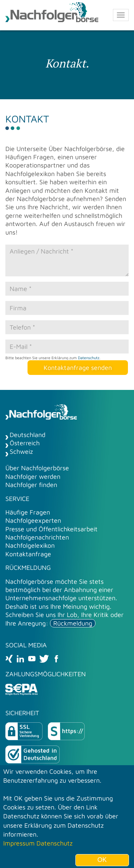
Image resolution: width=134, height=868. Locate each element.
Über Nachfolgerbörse (37, 468)
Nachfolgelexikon (30, 545)
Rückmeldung (73, 623)
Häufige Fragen (28, 512)
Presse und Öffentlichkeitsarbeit (51, 529)
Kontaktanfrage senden (78, 368)
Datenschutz (89, 358)
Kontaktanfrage (28, 554)
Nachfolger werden (33, 476)
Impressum (19, 846)
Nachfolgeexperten (33, 520)
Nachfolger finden (31, 485)
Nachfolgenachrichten (37, 537)
